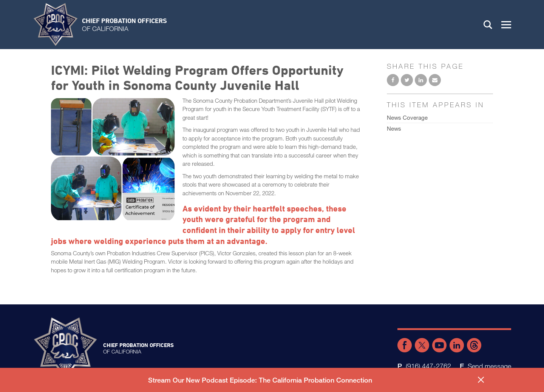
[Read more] (113, 160)
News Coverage (407, 117)
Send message (489, 366)
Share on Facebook (393, 80)
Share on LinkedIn (421, 80)
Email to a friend (435, 80)
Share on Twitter (407, 80)
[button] (506, 25)
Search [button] (488, 25)
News (394, 128)
